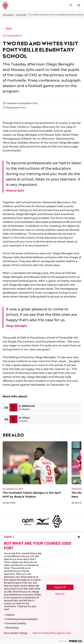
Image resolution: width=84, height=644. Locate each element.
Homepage (8, 15)
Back (7, 28)
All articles (21, 15)
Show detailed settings (16, 633)
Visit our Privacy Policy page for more (52, 633)
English (9, 537)
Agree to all (60, 587)
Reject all (60, 594)
